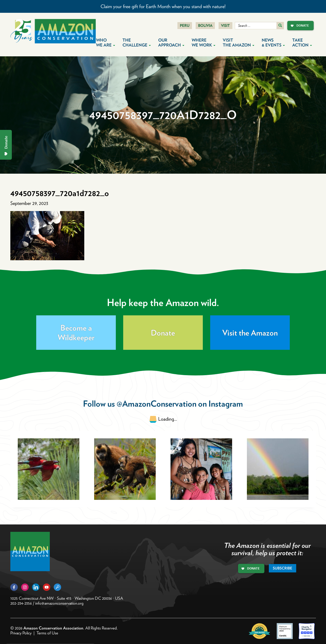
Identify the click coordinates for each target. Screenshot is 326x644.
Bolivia (205, 26)
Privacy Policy (21, 633)
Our (171, 43)
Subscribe (283, 568)
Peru (185, 26)
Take (302, 43)
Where (204, 43)
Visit (225, 26)
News (273, 43)
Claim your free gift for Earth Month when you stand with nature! (163, 6)
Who (106, 43)
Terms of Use (47, 633)
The (137, 43)
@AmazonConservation (156, 404)
